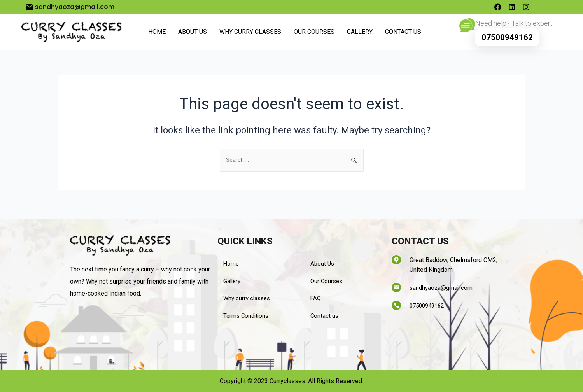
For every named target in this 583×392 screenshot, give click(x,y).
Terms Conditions (247, 316)
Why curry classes (250, 33)
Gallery (360, 33)
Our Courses (314, 33)
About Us (193, 33)
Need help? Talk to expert (514, 24)
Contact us (403, 33)
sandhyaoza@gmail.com (442, 286)
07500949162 (507, 39)
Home (157, 33)
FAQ (316, 298)
